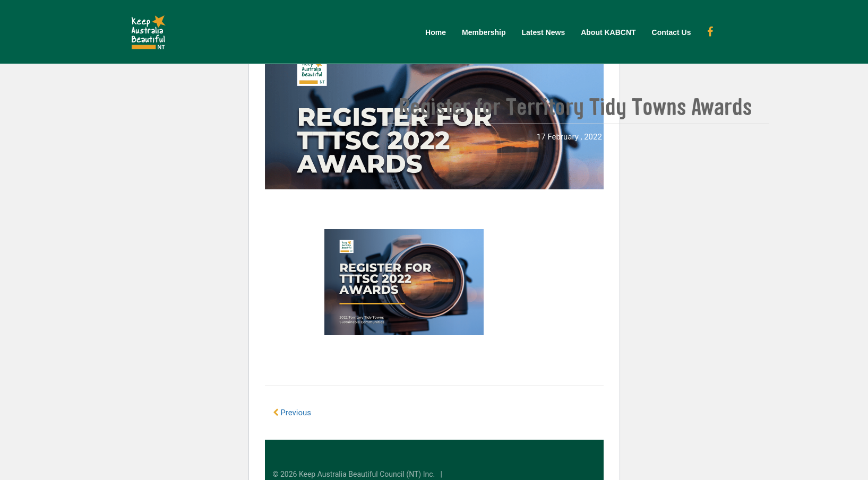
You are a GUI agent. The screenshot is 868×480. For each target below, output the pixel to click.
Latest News (543, 32)
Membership (484, 32)
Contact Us (672, 32)
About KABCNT (608, 32)
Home (436, 32)
